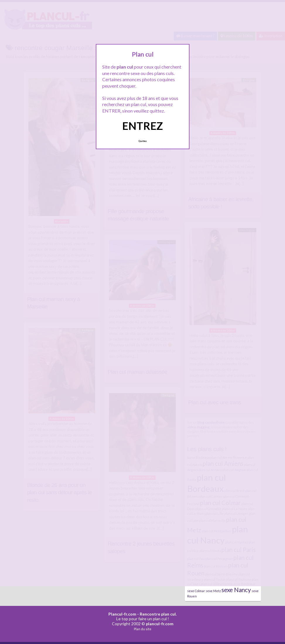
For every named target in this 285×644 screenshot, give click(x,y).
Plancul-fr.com (122, 614)
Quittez (142, 141)
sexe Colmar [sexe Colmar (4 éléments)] (196, 591)
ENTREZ (142, 126)
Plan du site (143, 629)
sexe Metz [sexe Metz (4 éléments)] (213, 591)
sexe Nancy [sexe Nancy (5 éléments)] (236, 590)
